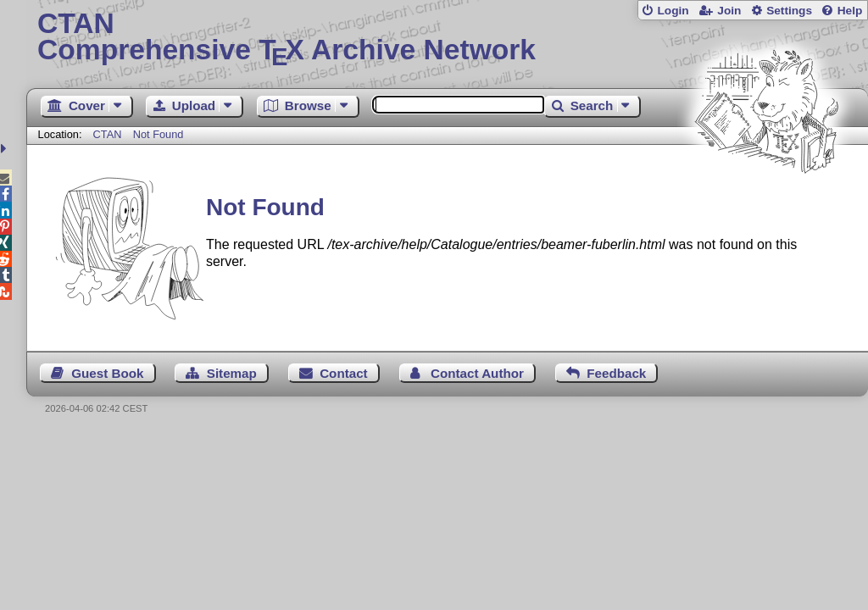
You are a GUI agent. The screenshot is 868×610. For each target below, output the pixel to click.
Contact (344, 373)
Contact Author (477, 373)
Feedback (616, 373)
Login (673, 11)
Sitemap (232, 373)
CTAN (108, 134)
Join (729, 11)
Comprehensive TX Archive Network (447, 38)
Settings (789, 11)
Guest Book (107, 373)
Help (850, 11)
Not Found (159, 134)
